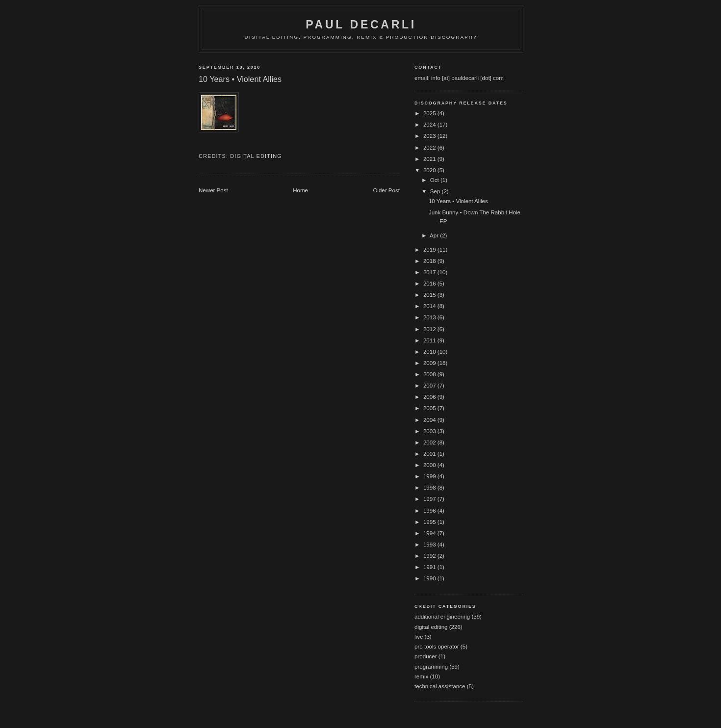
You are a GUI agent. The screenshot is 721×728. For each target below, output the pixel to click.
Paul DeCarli (361, 25)
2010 (430, 352)
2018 (430, 261)
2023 (430, 136)
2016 (430, 284)
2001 (430, 454)
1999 (430, 476)
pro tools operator (437, 647)
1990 (430, 578)
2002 (430, 442)
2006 (430, 397)
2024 (430, 125)
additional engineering (442, 617)
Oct (435, 180)
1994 (430, 533)
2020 (430, 170)
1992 (430, 556)
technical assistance (440, 686)
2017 (430, 272)
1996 (430, 511)
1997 (430, 499)
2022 (430, 148)
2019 (430, 250)
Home (300, 190)
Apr (435, 235)
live (419, 637)
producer (426, 656)
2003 (430, 431)
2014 (430, 306)
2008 (430, 374)
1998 (430, 488)
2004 (430, 420)
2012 (430, 329)
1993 (430, 545)
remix (421, 676)
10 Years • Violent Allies (458, 201)
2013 (430, 317)
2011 (430, 340)
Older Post (386, 190)
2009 (430, 363)
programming (431, 667)
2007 (430, 386)
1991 (430, 567)
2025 (430, 113)
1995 (430, 522)
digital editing (256, 156)
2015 (430, 295)
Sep (436, 191)
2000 (430, 465)
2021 (430, 159)
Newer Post (213, 190)
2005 (430, 408)
